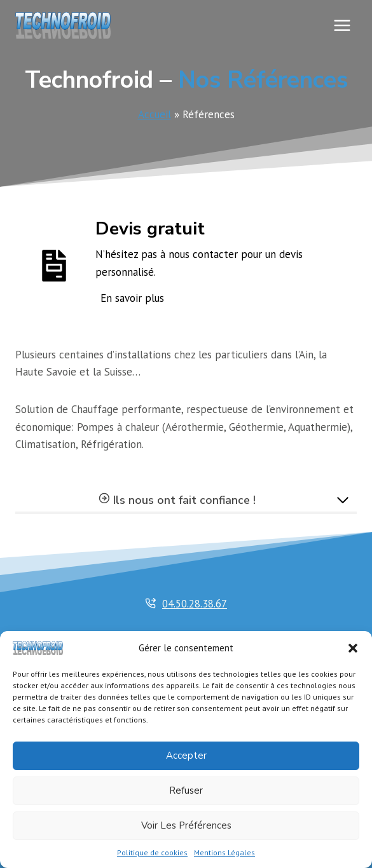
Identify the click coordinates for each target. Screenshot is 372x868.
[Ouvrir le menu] (342, 25)
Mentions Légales (224, 852)
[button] (353, 648)
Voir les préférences (186, 825)
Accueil (155, 114)
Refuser (186, 790)
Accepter (186, 756)
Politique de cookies (152, 852)
